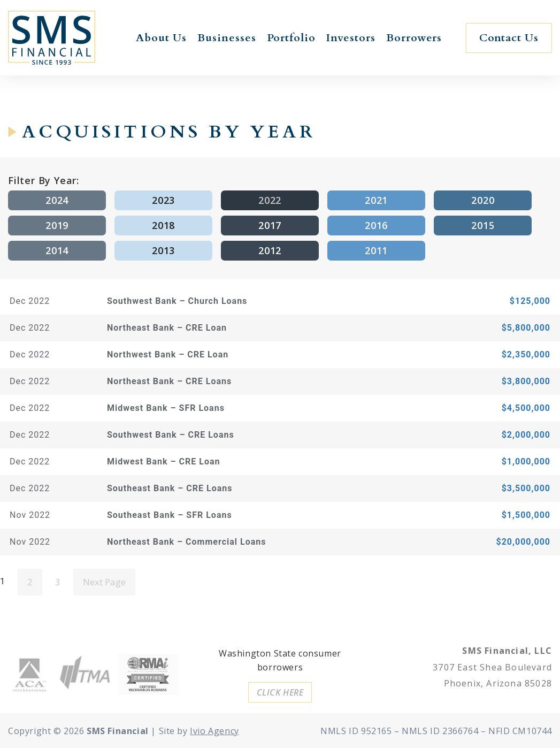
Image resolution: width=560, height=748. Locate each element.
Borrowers (414, 38)
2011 (376, 250)
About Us (161, 38)
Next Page (104, 582)
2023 (163, 200)
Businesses (227, 38)
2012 (270, 250)
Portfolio (291, 38)
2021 (376, 200)
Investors (351, 38)
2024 (57, 200)
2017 (270, 225)
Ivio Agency (214, 731)
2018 (163, 225)
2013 (163, 250)
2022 (270, 200)
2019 (57, 225)
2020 (483, 200)
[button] (509, 38)
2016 (376, 225)
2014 (57, 250)
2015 (483, 225)
